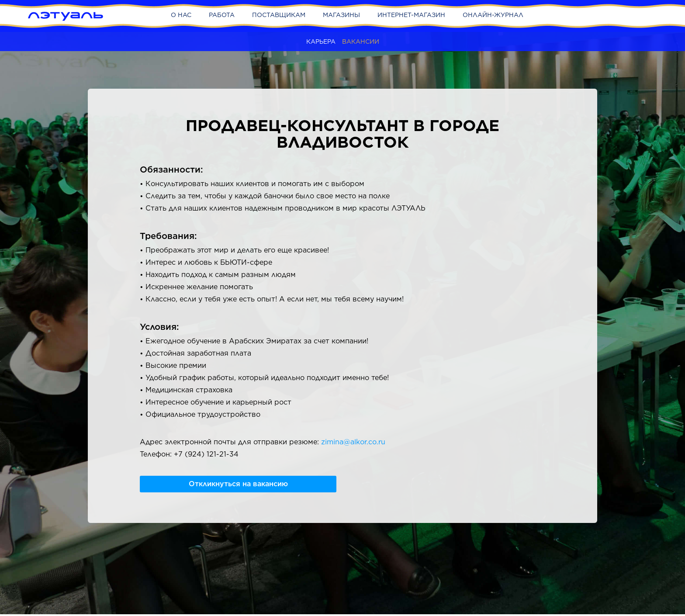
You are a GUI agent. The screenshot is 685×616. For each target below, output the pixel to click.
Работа (222, 15)
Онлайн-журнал (493, 15)
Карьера (321, 42)
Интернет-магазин (411, 15)
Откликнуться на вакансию (238, 484)
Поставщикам (279, 15)
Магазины (341, 15)
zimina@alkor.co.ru (353, 442)
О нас (181, 15)
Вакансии (361, 42)
